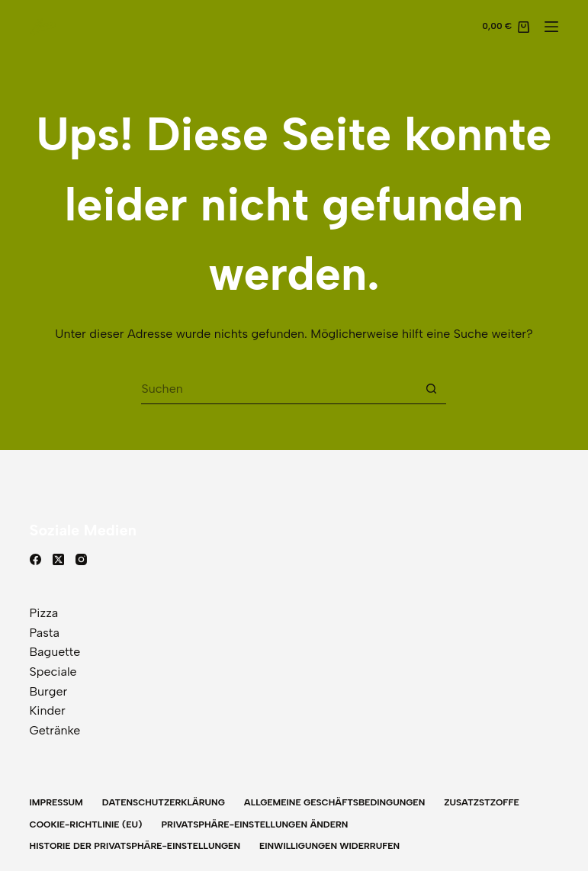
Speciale (53, 672)
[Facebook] (35, 559)
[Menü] (551, 27)
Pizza (44, 613)
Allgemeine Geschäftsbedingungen (334, 802)
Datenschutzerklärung (164, 802)
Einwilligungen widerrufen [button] (329, 846)
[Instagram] (81, 559)
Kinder (48, 710)
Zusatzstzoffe (482, 802)
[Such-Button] (431, 389)
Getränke (55, 730)
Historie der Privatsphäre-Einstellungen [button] (135, 846)
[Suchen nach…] (278, 389)
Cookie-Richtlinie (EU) (86, 824)
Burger (49, 691)
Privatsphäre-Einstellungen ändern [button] (254, 824)
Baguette (55, 652)
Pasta (45, 633)
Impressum (56, 802)
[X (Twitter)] (58, 559)
